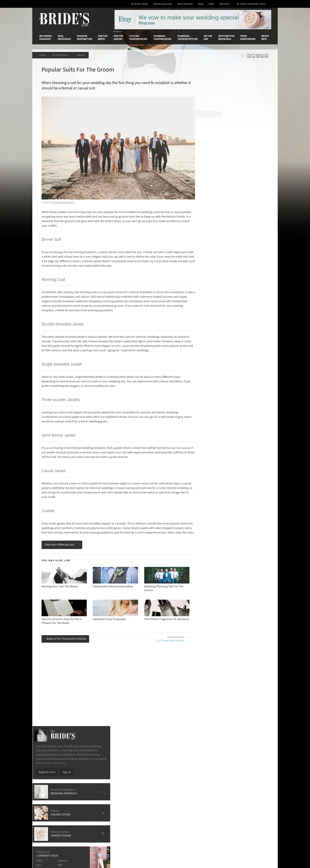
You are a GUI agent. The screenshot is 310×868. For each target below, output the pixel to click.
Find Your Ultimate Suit (62, 545)
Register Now (218, 174)
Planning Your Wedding (163, 37)
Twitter (250, 776)
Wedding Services (163, 4)
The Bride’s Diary (64, 20)
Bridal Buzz (252, 756)
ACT (210, 267)
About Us (45, 756)
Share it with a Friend (166, 641)
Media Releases (130, 756)
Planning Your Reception (188, 37)
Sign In (238, 174)
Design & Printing (91, 761)
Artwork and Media (172, 761)
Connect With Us (251, 750)
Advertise (224, 4)
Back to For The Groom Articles (65, 639)
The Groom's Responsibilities (233, 693)
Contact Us (46, 761)
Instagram (252, 770)
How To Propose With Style (137, 703)
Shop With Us (169, 756)
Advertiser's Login (91, 756)
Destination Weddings (226, 37)
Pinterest (251, 783)
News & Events (185, 4)
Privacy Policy (209, 756)
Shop (211, 4)
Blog (201, 4)
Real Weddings (64, 37)
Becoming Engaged (46, 37)
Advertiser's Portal (172, 765)
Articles (83, 55)
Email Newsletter (256, 796)
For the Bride (103, 37)
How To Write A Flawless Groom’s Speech (73, 681)
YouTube (251, 790)
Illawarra (234, 263)
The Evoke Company (64, 198)
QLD (232, 267)
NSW (210, 263)
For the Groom (119, 37)
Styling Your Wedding (138, 37)
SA (209, 271)
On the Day (208, 37)
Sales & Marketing (91, 769)
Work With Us (48, 769)
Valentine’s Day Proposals (63, 703)
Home (43, 55)
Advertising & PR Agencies (136, 769)
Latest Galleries (130, 765)
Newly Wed (265, 37)
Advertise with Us (50, 765)
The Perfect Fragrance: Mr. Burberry (142, 697)
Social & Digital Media (93, 765)
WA (231, 271)
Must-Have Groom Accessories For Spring (146, 681)
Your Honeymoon (248, 37)
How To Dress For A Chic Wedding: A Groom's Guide (75, 689)
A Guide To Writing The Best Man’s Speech (73, 697)
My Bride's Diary (139, 4)
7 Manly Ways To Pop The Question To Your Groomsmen (147, 689)
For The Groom (62, 55)
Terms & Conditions (213, 761)
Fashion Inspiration (84, 37)
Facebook (252, 763)
